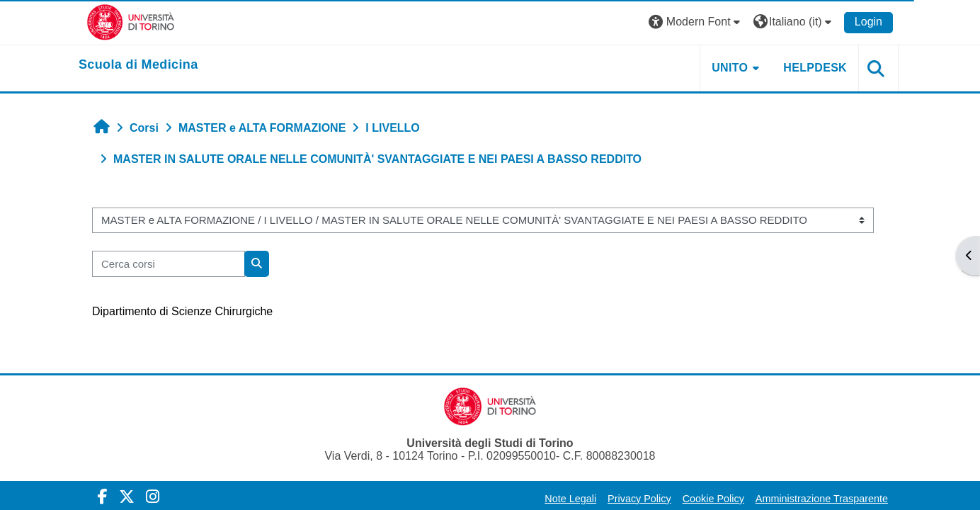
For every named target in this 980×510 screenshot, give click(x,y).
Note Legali (570, 499)
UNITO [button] (730, 68)
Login (868, 22)
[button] (696, 22)
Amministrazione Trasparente (822, 499)
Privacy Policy (639, 499)
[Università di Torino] (131, 22)
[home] (138, 65)
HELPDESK (815, 68)
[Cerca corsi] (169, 264)
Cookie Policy (713, 499)
